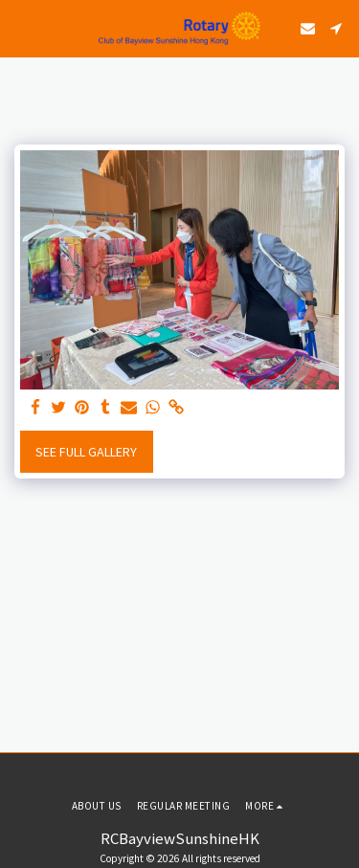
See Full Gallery (86, 452)
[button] (21, 27)
